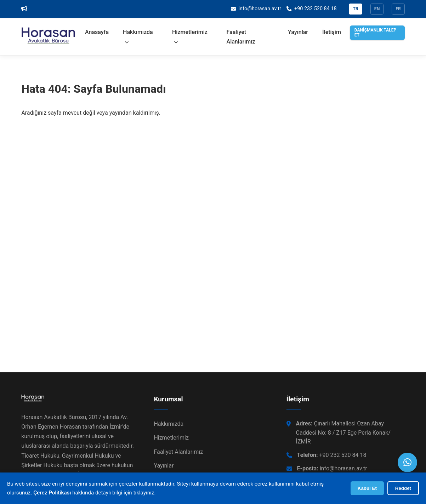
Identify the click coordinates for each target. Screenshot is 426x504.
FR (398, 9)
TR (355, 9)
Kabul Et (367, 488)
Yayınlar (298, 32)
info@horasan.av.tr (332, 468)
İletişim (332, 32)
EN (377, 9)
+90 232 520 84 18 (332, 455)
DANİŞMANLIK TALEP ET (375, 33)
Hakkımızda (138, 36)
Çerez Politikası (52, 493)
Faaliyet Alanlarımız (241, 37)
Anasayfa (97, 32)
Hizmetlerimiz (190, 36)
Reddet (403, 488)
